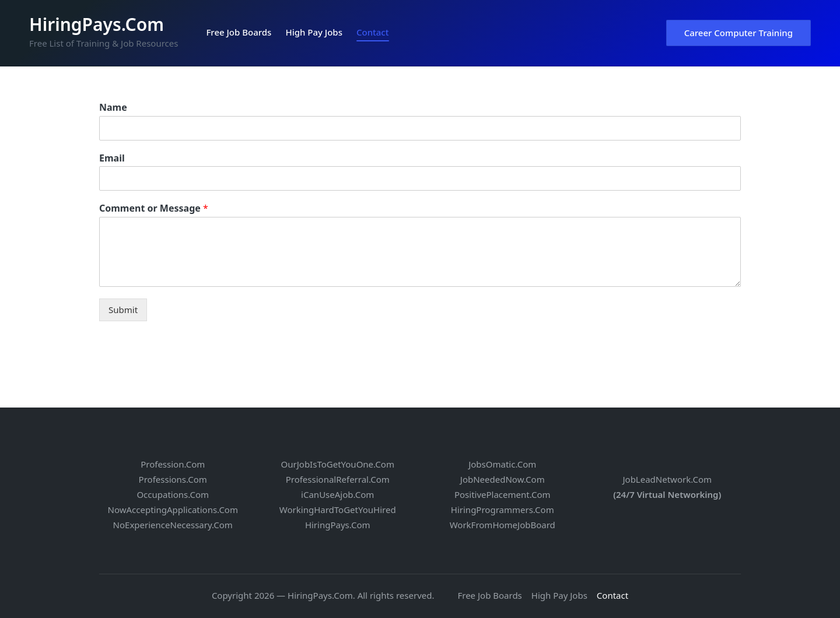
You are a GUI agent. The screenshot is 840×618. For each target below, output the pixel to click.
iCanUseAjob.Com (337, 494)
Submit (123, 310)
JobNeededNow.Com (503, 479)
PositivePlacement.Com (503, 494)
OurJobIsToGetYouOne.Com (338, 464)
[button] (738, 33)
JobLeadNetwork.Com (667, 479)
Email (112, 158)
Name (113, 108)
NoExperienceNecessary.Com (173, 525)
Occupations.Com (173, 494)
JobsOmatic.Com (502, 464)
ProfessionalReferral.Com (338, 479)
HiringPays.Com (97, 24)
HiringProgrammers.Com (503, 510)
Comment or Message (154, 208)
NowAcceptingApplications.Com (173, 510)
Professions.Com (173, 479)
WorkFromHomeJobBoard (503, 525)
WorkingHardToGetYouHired (338, 510)
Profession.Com (173, 464)
